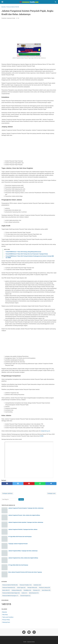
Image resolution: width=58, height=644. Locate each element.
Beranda (5, 612)
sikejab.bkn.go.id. (46, 431)
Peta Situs (5, 615)
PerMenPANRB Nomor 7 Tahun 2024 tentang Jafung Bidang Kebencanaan (23, 252)
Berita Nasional (34, 593)
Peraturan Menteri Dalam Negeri (11, 593)
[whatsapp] (40, 484)
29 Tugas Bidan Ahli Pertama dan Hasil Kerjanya (20, 537)
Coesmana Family (31, 642)
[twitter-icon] (24, 632)
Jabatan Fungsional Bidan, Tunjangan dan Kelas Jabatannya (23, 551)
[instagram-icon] (34, 632)
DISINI (42, 436)
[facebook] (7, 484)
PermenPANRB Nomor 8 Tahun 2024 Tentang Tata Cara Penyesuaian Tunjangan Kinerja (27, 254)
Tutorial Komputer (25, 596)
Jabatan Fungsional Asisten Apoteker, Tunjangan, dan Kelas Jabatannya (26, 522)
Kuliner (24, 593)
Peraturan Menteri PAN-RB (10, 585)
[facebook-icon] (29, 632)
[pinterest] (29, 484)
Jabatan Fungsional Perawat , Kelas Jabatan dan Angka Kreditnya (24, 515)
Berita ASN (6, 590)
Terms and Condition (8, 617)
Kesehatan (37, 585)
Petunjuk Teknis (32, 588)
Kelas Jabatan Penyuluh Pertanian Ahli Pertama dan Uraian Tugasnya (25, 572)
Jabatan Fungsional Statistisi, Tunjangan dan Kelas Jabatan (23, 529)
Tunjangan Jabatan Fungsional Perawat (18, 544)
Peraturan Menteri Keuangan (10, 596)
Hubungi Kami (6, 622)
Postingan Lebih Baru (7, 493)
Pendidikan (27, 590)
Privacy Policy (6, 620)
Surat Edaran (46, 590)
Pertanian (36, 590)
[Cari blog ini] (56, 2)
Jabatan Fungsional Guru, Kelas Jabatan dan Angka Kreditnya (23, 558)
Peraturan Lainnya (45, 588)
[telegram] (51, 484)
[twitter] (18, 484)
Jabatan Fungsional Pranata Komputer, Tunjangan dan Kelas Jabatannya (26, 508)
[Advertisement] (29, 31)
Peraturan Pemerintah (9, 588)
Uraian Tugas (21, 588)
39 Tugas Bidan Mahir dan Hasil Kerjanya (18, 565)
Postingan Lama (51, 493)
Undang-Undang (17, 590)
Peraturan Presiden (26, 585)
